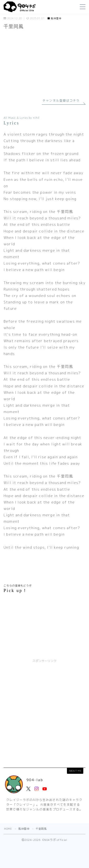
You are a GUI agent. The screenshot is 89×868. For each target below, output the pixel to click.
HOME (8, 829)
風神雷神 (54, 18)
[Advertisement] (44, 712)
